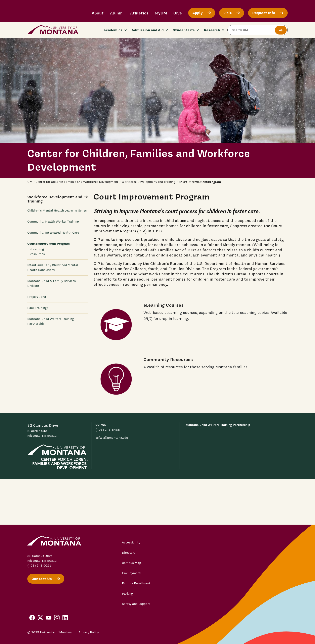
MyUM (161, 13)
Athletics (139, 13)
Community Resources (168, 359)
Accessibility (131, 542)
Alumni (117, 13)
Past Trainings (38, 308)
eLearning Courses (164, 305)
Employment (131, 573)
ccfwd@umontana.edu (112, 438)
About (98, 13)
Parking (127, 594)
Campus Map (131, 563)
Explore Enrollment (136, 583)
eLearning (37, 249)
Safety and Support (136, 604)
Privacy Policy (89, 632)
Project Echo (37, 297)
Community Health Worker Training (53, 222)
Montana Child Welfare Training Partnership (218, 425)
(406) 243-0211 (39, 566)
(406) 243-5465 (108, 430)
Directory (129, 553)
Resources (37, 254)
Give (178, 13)
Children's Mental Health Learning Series (57, 211)
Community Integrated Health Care (53, 233)
